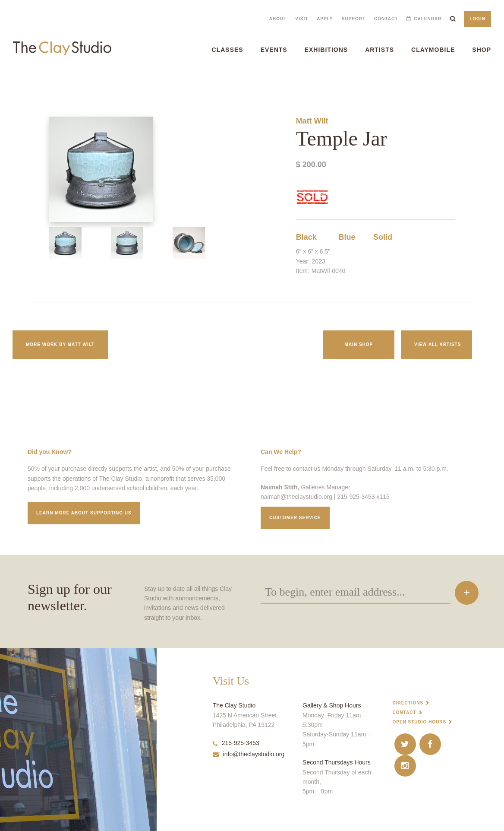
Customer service (295, 518)
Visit (302, 19)
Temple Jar (9, 82)
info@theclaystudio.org (249, 754)
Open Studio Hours (419, 722)
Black (306, 237)
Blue (347, 237)
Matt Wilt (312, 121)
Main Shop (359, 344)
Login (477, 19)
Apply (325, 19)
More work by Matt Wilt (60, 344)
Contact (386, 19)
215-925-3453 (236, 743)
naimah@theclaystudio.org (296, 497)
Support (354, 19)
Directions (408, 703)
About (278, 19)
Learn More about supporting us (84, 513)
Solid (383, 237)
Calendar (428, 19)
